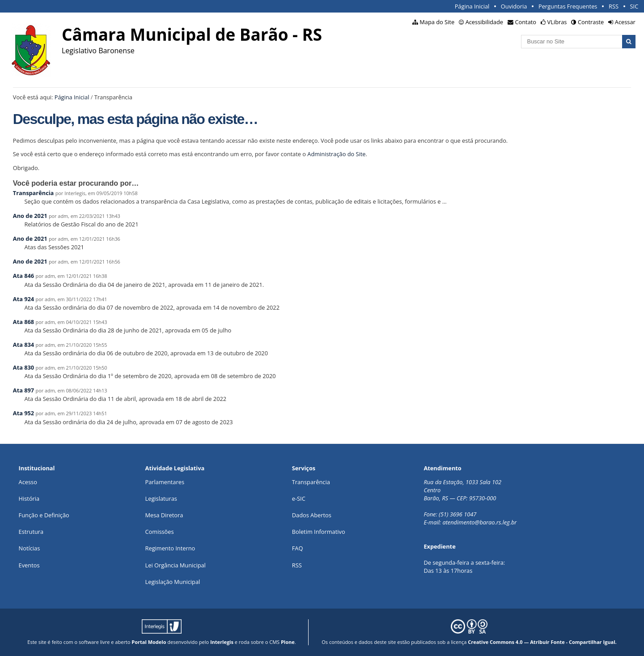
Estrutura (31, 532)
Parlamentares (165, 482)
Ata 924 (23, 299)
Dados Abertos (312, 515)
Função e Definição (44, 515)
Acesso (28, 482)
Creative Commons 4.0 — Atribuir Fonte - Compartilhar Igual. (542, 642)
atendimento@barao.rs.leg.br (479, 522)
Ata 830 (23, 367)
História (29, 498)
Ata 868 (23, 322)
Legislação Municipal (173, 582)
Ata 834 (23, 345)
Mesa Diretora (164, 515)
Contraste (591, 22)
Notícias (30, 548)
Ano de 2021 (30, 216)
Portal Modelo (149, 642)
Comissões (160, 532)
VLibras (557, 22)
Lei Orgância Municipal (176, 565)
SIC (634, 6)
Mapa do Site (437, 22)
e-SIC (299, 498)
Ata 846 (23, 276)
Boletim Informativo (319, 532)
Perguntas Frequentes (568, 6)
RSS (614, 6)
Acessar (625, 22)
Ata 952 (23, 413)
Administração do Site (336, 154)
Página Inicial (472, 6)
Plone (288, 642)
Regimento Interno (170, 548)
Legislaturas (161, 498)
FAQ (298, 548)
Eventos (29, 565)
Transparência (34, 193)
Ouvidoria (514, 6)
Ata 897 (23, 390)
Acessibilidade (484, 22)
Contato (526, 22)
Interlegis (222, 642)
